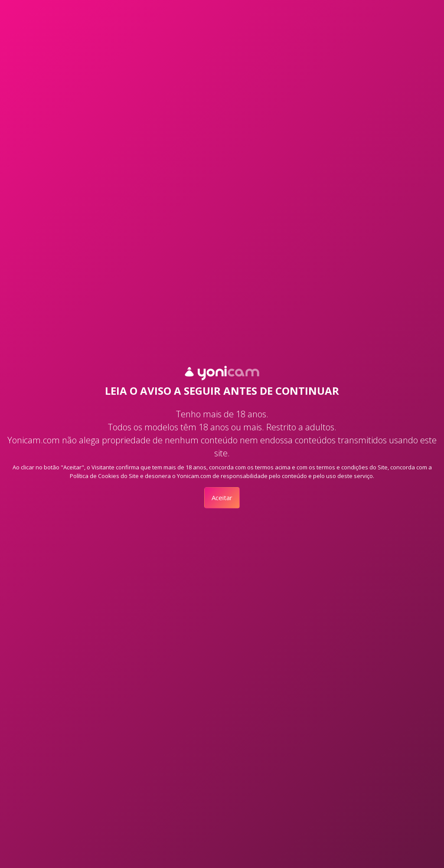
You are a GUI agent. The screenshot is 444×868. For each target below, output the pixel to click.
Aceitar (222, 498)
